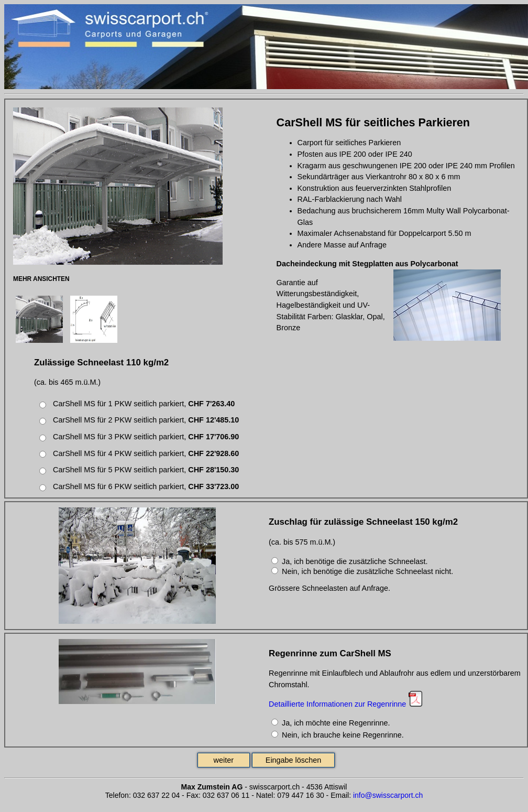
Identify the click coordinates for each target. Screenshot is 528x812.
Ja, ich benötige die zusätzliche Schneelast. (355, 561)
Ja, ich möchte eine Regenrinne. (336, 723)
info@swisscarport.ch (388, 795)
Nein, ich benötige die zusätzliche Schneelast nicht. (367, 571)
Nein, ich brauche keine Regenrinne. (343, 735)
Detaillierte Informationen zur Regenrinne (337, 704)
